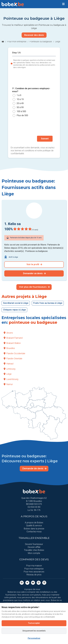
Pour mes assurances (34, 572)
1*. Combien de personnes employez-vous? (31, 90)
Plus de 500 (22, 115)
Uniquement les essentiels (34, 631)
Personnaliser (34, 638)
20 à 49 (20, 103)
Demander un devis (34, 273)
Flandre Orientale (13, 359)
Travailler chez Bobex (34, 550)
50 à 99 (20, 107)
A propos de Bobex (34, 523)
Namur (8, 384)
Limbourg (10, 369)
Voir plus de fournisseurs (34, 287)
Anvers (8, 333)
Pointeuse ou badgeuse (41, 42)
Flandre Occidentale (14, 353)
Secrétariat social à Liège (16, 303)
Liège (8, 374)
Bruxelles (9, 348)
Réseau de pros (34, 575)
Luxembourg (11, 379)
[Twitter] (27, 583)
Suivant (45, 139)
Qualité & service (34, 526)
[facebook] (22, 583)
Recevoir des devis (34, 35)
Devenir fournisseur (34, 544)
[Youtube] (33, 583)
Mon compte (34, 553)
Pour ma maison (34, 566)
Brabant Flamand (13, 338)
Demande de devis (34, 469)
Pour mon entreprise (17, 42)
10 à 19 (20, 99)
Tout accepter (34, 623)
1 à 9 (19, 95)
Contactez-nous (34, 532)
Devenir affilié (34, 547)
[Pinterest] (39, 583)
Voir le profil (34, 264)
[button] (63, 4)
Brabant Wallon (12, 343)
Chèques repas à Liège (14, 310)
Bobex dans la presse (34, 529)
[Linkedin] (44, 583)
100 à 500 (21, 111)
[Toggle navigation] (63, 4)
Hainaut (9, 364)
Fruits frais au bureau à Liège (48, 303)
